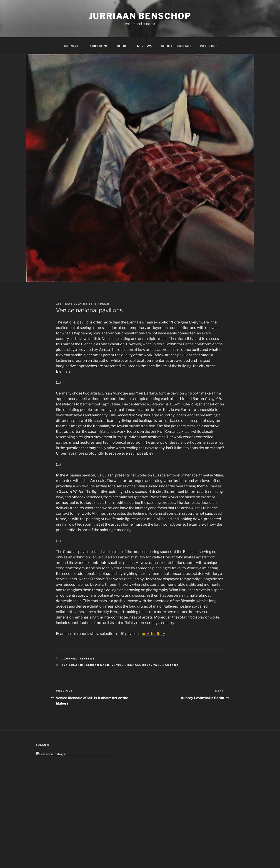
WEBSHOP (208, 46)
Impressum (44, 810)
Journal (70, 659)
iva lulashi (73, 665)
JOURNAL (71, 46)
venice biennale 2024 (131, 665)
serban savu (98, 665)
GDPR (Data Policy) (50, 819)
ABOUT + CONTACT (176, 46)
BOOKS (123, 46)
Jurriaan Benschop (140, 16)
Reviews (87, 659)
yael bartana (166, 665)
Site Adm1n (99, 304)
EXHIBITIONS (98, 46)
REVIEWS (145, 46)
